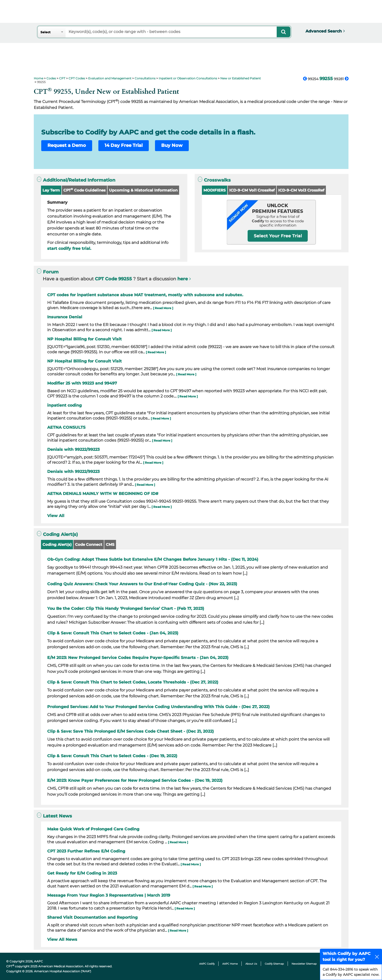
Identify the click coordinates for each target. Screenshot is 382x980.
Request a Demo (67, 145)
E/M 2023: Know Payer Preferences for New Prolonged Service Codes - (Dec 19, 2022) (135, 780)
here (183, 279)
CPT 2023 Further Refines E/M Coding (86, 851)
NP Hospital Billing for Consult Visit (84, 339)
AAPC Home (230, 964)
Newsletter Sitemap (304, 964)
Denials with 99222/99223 (73, 449)
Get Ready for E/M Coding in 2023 (82, 873)
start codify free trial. (69, 248)
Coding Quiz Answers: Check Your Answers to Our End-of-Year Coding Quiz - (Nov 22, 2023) (142, 584)
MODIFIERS (215, 190)
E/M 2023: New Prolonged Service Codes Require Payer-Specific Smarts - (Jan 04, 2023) (138, 658)
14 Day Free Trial (124, 145)
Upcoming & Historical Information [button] (143, 190)
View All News (62, 939)
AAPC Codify (207, 964)
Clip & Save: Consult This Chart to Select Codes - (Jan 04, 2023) (113, 633)
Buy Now (172, 145)
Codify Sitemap (274, 964)
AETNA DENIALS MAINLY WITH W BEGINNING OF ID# (103, 494)
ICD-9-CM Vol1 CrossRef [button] (252, 190)
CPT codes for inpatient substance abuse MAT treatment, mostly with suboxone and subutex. (145, 295)
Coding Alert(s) (57, 544)
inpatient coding (64, 405)
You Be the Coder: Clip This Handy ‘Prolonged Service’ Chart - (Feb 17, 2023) (126, 608)
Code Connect (89, 544)
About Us (251, 964)
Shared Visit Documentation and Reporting (92, 917)
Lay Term (51, 190)
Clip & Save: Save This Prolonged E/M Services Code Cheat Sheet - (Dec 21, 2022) (131, 731)
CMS (110, 544)
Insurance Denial (65, 317)
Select (45, 32)
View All (56, 516)
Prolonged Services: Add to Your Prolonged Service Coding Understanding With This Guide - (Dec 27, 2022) (158, 707)
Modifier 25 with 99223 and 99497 (82, 383)
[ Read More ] (163, 308)
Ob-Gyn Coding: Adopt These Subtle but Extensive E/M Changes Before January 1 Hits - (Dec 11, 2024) (153, 559)
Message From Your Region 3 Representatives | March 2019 (109, 895)
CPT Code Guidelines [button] (84, 190)
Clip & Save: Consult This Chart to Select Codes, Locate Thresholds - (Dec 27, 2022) (133, 682)
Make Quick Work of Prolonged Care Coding (93, 829)
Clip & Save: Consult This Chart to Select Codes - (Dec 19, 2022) (112, 756)
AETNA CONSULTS (66, 427)
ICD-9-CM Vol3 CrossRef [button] (301, 190)
